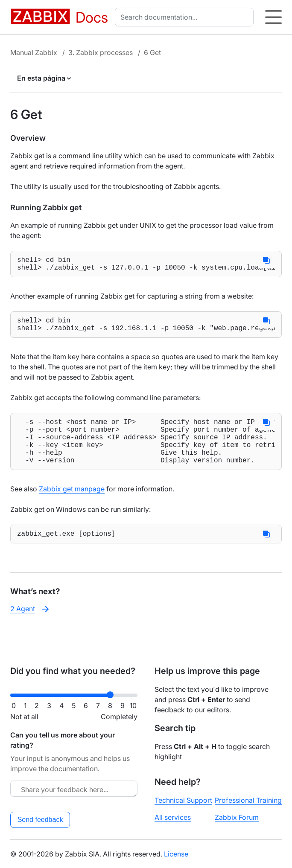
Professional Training (248, 800)
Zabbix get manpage (72, 506)
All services (173, 817)
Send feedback (40, 820)
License (176, 854)
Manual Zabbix (34, 52)
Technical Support (183, 800)
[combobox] (186, 17)
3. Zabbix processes (101, 52)
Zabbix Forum (237, 817)
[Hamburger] (273, 17)
